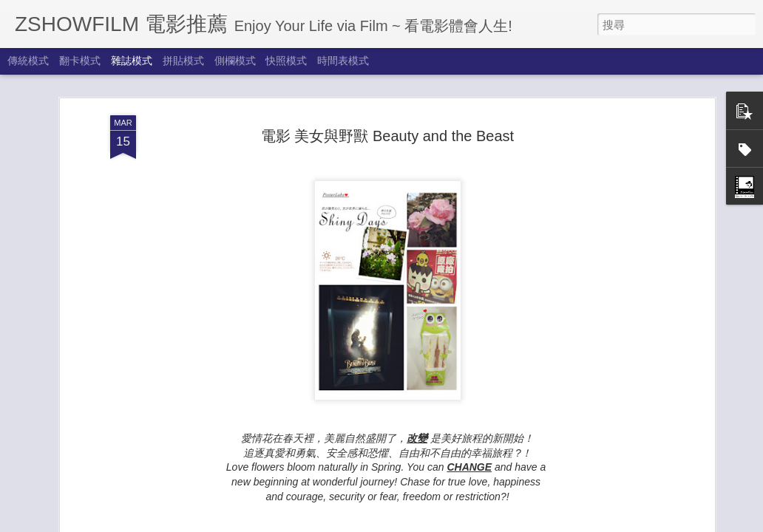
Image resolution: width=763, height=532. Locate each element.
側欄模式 (235, 61)
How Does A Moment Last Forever (189, 477)
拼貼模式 (183, 61)
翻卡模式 (80, 61)
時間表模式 (343, 61)
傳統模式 (28, 61)
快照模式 (286, 61)
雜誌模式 (132, 61)
